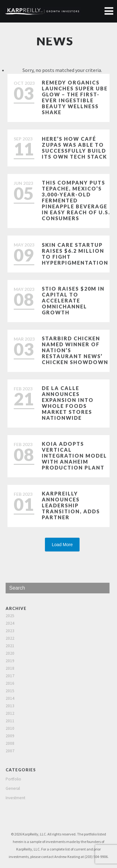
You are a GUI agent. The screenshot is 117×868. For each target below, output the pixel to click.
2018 (10, 668)
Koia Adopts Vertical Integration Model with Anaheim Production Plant (74, 456)
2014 (10, 698)
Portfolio (13, 779)
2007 (10, 751)
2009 (10, 736)
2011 (10, 721)
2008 (10, 743)
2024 (10, 623)
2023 (10, 631)
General (13, 788)
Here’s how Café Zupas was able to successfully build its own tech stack (74, 148)
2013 (10, 706)
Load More (62, 545)
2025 (10, 616)
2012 (10, 713)
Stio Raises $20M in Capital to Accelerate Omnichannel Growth (73, 300)
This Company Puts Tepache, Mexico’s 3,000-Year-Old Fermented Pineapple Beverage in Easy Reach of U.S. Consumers (76, 200)
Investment (15, 798)
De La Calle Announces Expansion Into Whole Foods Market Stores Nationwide (68, 403)
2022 (10, 638)
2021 (10, 646)
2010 (10, 728)
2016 (10, 683)
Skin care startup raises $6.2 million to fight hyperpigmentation (75, 254)
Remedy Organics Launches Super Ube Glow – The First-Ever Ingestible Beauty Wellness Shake (75, 97)
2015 (10, 691)
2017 (10, 676)
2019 (10, 661)
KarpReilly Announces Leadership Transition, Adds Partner (71, 505)
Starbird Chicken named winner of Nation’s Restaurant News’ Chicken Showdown (75, 350)
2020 (10, 653)
